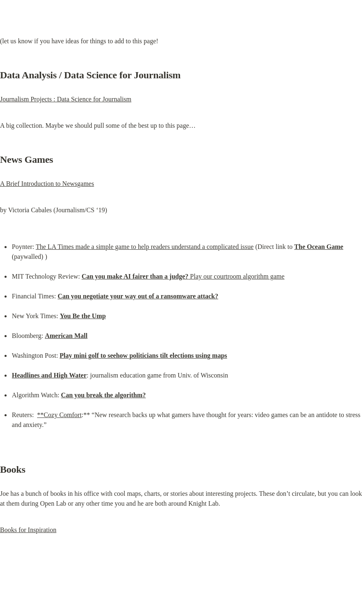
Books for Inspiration (28, 530)
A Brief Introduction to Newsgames (47, 184)
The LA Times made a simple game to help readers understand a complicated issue (145, 247)
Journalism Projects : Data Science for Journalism (66, 99)
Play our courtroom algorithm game (183, 276)
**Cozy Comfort (59, 415)
